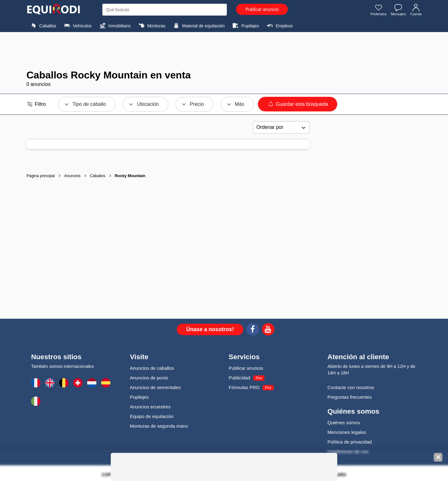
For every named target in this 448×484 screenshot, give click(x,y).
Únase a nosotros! (210, 329)
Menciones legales (347, 432)
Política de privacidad (350, 442)
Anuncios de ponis (149, 378)
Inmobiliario (114, 26)
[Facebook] (253, 330)
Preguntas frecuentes (350, 397)
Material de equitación (198, 26)
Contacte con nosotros (351, 387)
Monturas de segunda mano (159, 426)
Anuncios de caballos (152, 368)
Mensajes (397, 10)
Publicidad (239, 378)
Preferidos (377, 10)
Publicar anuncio (262, 9)
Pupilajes (245, 26)
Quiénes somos (344, 423)
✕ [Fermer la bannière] (438, 457)
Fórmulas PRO (244, 387)
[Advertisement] (224, 51)
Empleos (279, 26)
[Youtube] (268, 330)
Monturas (151, 26)
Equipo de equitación (152, 416)
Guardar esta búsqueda (298, 104)
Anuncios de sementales (155, 387)
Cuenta (415, 10)
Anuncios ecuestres (150, 407)
